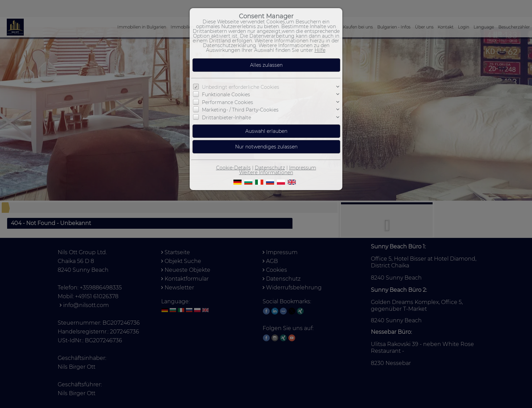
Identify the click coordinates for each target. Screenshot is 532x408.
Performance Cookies (227, 102)
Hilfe (320, 50)
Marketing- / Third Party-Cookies (240, 110)
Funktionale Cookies (226, 95)
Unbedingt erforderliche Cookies (241, 87)
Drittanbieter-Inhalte (226, 118)
